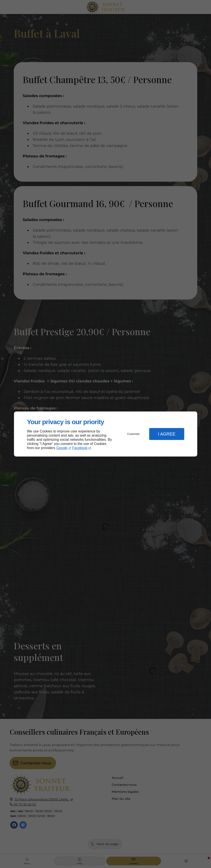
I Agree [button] (167, 434)
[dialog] (106, 434)
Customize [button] (133, 434)
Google (62, 448)
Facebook (80, 448)
